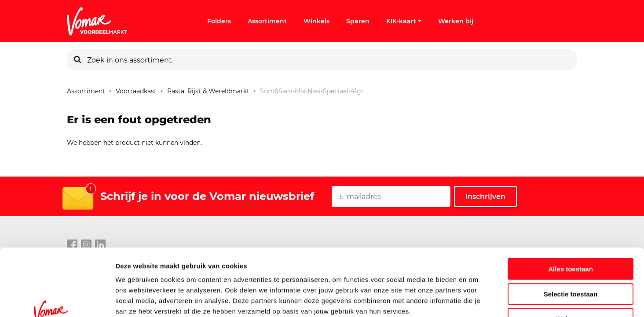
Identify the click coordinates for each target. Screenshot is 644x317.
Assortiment (267, 21)
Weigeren (570, 261)
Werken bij (456, 21)
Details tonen (475, 300)
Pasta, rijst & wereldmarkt (208, 89)
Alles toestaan (571, 212)
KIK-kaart (404, 21)
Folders (219, 21)
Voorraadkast (136, 89)
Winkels (317, 21)
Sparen (358, 21)
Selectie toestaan (571, 237)
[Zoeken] (77, 60)
